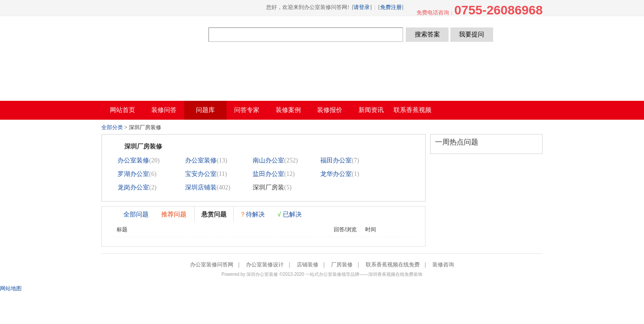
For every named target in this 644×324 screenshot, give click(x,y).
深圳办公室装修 (262, 274)
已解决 (290, 214)
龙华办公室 (336, 174)
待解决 (252, 214)
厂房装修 (342, 265)
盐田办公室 (268, 174)
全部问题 (136, 214)
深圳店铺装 (201, 187)
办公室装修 (133, 160)
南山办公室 (268, 160)
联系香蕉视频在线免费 (393, 265)
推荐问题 (174, 214)
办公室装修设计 (265, 265)
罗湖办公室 (133, 174)
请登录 (362, 7)
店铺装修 (308, 265)
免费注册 (391, 7)
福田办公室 (336, 160)
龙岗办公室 (133, 187)
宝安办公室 (201, 174)
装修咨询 (443, 265)
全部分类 (112, 127)
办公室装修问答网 (155, 34)
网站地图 (11, 288)
